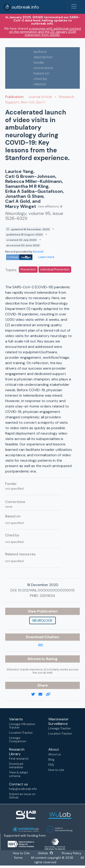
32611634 (47, 596)
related (40, 84)
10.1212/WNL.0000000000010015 (46, 590)
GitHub (45, 853)
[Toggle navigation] (74, 6)
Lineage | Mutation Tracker (22, 726)
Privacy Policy (71, 853)
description (43, 57)
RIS (41, 645)
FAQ (51, 765)
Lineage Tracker (60, 728)
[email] (42, 694)
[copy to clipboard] (50, 694)
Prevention (28, 269)
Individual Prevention (55, 269)
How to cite (56, 770)
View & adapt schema (18, 774)
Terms (18, 858)
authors (40, 52)
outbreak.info (21, 7)
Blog (51, 760)
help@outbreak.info (23, 789)
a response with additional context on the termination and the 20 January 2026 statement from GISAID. (45, 32)
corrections (43, 68)
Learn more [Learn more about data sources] (46, 257)
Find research (19, 759)
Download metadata (16, 766)
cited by (40, 79)
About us (55, 754)
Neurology (42, 620)
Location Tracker (21, 733)
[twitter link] (35, 694)
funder (39, 62)
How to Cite (22, 853)
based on (41, 73)
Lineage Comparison (18, 740)
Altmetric (37, 659)
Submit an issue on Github (22, 796)
